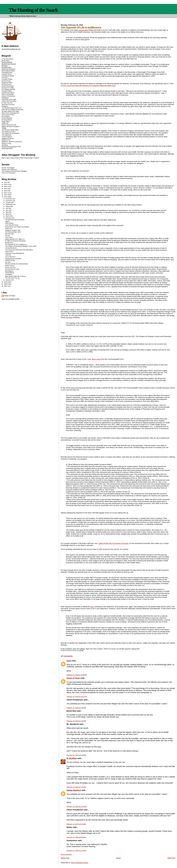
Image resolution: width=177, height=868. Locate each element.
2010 (6, 197)
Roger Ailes (6, 121)
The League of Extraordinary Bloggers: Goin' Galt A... (21, 246)
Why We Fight (9, 234)
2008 (6, 284)
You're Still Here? (10, 257)
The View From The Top (12, 278)
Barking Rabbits (7, 62)
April (7, 214)
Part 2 (9, 158)
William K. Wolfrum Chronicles (12, 142)
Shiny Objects (9, 223)
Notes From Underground (10, 113)
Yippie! (7, 222)
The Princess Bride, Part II (13, 232)
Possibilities (9, 275)
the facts (69, 317)
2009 (6, 282)
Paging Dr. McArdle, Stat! (13, 230)
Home (118, 858)
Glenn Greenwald (8, 94)
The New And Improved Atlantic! (15, 220)
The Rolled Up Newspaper (11, 133)
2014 (6, 189)
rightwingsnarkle (7, 148)
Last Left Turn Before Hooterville (13, 110)
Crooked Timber (7, 79)
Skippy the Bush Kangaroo (11, 126)
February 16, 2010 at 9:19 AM (76, 824)
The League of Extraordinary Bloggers (14, 171)
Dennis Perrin (6, 81)
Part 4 (18, 158)
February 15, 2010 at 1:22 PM (76, 721)
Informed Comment (8, 104)
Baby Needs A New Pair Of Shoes (15, 276)
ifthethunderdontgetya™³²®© (11, 147)
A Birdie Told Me (10, 260)
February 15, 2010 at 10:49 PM (77, 806)
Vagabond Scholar (8, 138)
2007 (6, 286)
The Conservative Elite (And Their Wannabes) (19, 250)
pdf (70, 338)
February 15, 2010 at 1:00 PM (76, 708)
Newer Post (65, 858)
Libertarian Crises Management (15, 253)
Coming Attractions (11, 248)
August (8, 206)
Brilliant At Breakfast (8, 69)
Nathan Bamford (74, 790)
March (8, 216)
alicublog (5, 145)
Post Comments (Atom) (80, 863)
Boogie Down (9, 243)
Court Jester (9, 237)
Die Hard (8, 262)
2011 (6, 195)
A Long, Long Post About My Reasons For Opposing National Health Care (88, 85)
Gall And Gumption (8, 93)
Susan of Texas (73, 678)
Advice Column (10, 266)
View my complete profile (11, 299)
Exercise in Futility (8, 88)
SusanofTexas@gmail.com (11, 49)
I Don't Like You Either (9, 101)
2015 (6, 186)
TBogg (4, 128)
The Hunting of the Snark (33, 10)
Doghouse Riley (7, 83)
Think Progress (7, 137)
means (95, 188)
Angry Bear (5, 61)
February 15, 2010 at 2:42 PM (76, 755)
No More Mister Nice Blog (10, 111)
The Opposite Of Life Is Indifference (16, 245)
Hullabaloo (5, 98)
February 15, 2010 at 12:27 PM (77, 697)
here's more (96, 359)
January (8, 280)
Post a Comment (66, 854)
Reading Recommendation (13, 259)
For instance (82, 459)
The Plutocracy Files (9, 131)
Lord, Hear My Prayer (12, 225)
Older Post (171, 858)
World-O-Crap (6, 143)
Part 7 (32, 158)
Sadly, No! (5, 123)
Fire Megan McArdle (9, 89)
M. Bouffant (72, 758)
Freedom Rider (7, 91)
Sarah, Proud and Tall (9, 125)
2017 (6, 182)
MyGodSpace (9, 271)
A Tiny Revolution (8, 59)
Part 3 (13, 158)
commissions (83, 30)
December (9, 199)
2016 (6, 184)
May (7, 212)
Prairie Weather (7, 118)
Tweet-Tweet (9, 252)
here (92, 607)
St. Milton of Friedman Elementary (15, 241)
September (9, 204)
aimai (69, 661)
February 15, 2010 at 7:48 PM (76, 787)
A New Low (9, 229)
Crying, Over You (10, 268)
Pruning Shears (7, 120)
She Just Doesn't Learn (12, 269)
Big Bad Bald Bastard (9, 64)
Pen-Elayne (6, 116)
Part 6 (27, 158)
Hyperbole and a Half (9, 99)
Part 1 (4, 158)
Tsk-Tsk (7, 236)
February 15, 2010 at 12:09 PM (77, 675)
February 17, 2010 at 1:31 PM (76, 850)
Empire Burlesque (8, 86)
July (7, 208)
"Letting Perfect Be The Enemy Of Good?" (113, 543)
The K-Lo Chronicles (9, 173)
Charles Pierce (7, 74)
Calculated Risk (7, 72)
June (7, 210)
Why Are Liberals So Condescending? (17, 264)
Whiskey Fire (6, 140)
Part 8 (37, 158)
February (9, 218)
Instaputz (5, 106)
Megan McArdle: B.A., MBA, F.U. (15, 239)
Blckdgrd (5, 66)
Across (8, 168)
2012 (6, 193)
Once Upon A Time (8, 115)
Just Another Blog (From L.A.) (12, 108)
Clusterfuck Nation (8, 76)
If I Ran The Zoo (7, 103)
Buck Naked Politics (8, 71)
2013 (6, 191)
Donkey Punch (7, 84)
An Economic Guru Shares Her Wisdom (17, 227)
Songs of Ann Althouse (9, 169)
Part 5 (23, 158)
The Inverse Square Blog (10, 130)
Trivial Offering (10, 273)
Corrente (5, 77)
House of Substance (9, 96)
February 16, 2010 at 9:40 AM (76, 837)
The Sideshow (6, 135)
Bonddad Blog (6, 67)
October (8, 203)
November (9, 201)
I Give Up (8, 255)
